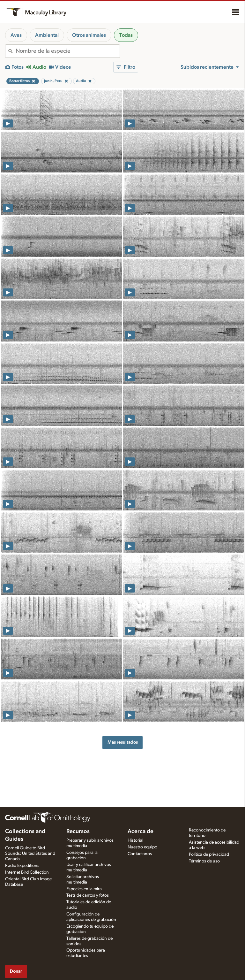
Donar (16, 971)
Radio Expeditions (22, 866)
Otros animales (89, 35)
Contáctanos (140, 854)
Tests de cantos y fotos (88, 895)
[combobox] (68, 51)
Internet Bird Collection (27, 872)
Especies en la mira (84, 889)
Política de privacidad (209, 854)
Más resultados (123, 742)
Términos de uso (204, 861)
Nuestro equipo (142, 847)
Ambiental (47, 35)
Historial (135, 840)
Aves (16, 35)
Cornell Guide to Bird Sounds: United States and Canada (30, 854)
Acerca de (141, 831)
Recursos (78, 831)
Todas (126, 35)
